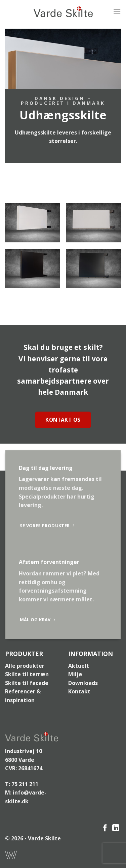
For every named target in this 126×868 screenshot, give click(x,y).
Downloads (83, 683)
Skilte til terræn (27, 674)
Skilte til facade (27, 683)
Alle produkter (25, 666)
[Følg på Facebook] (105, 828)
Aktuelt (79, 666)
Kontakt (79, 691)
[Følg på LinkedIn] (116, 828)
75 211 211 (25, 784)
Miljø (75, 674)
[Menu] (117, 12)
